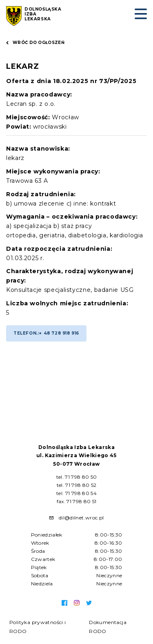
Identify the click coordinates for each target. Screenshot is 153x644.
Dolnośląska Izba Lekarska (43, 14)
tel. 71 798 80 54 (76, 493)
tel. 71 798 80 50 (77, 477)
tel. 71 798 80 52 (77, 485)
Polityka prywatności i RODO (38, 627)
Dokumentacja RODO (108, 627)
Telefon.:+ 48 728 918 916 (46, 333)
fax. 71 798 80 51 (77, 501)
